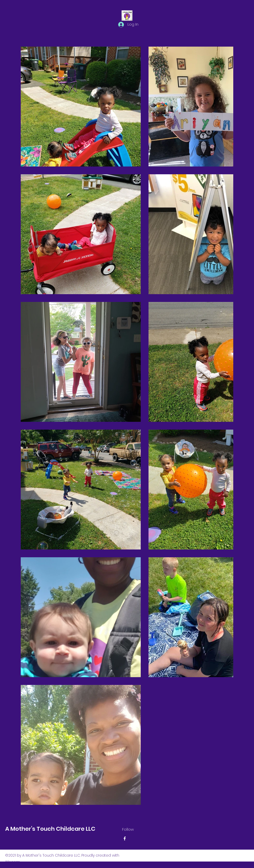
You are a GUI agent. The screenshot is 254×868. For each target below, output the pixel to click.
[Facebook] (125, 838)
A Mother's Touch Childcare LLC (51, 829)
